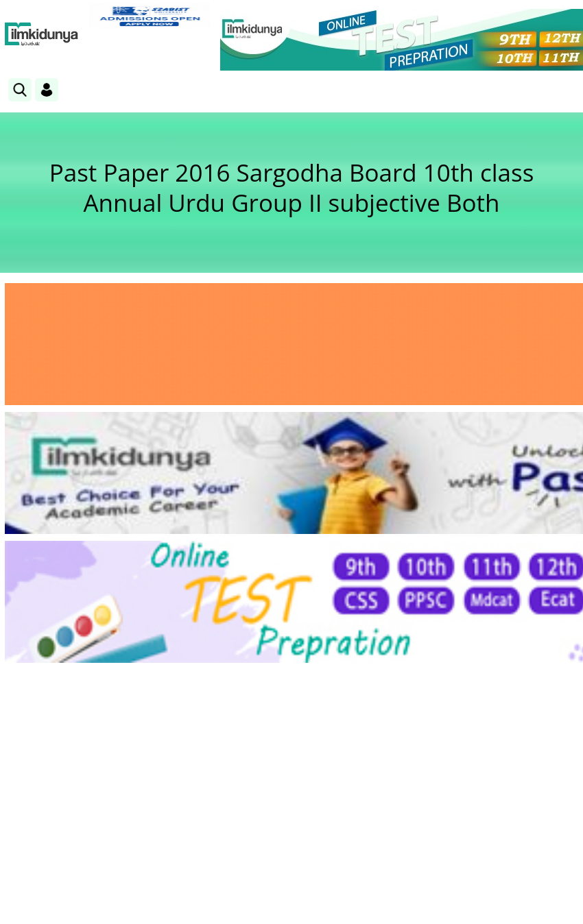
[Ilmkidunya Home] (41, 34)
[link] (149, 16)
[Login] (47, 90)
